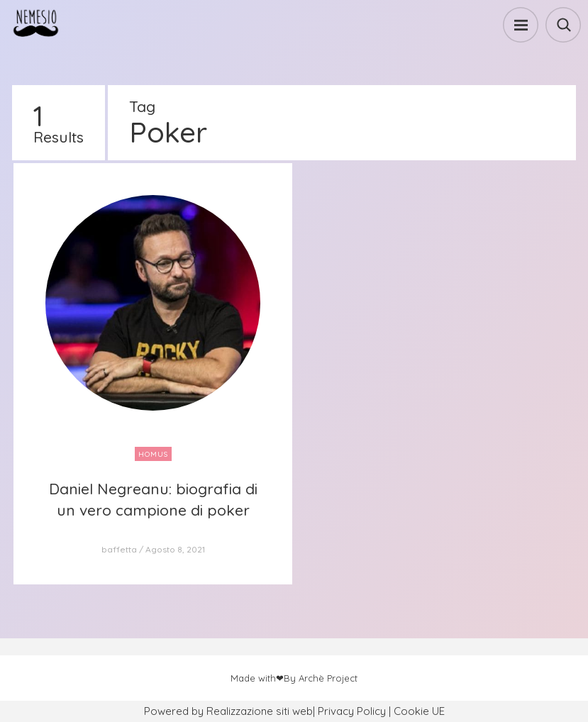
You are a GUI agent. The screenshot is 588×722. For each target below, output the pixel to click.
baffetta (119, 549)
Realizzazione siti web (260, 711)
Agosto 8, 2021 (175, 549)
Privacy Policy (352, 711)
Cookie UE (419, 711)
